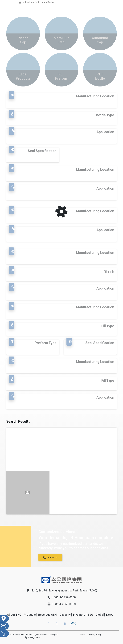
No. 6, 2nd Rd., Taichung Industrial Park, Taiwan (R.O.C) (62, 591)
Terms (82, 635)
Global (100, 615)
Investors (79, 615)
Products (30, 2)
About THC (14, 615)
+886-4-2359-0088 (61, 597)
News (110, 615)
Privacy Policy (95, 635)
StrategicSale (34, 637)
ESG (90, 615)
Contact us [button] (51, 557)
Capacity (65, 615)
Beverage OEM (48, 615)
